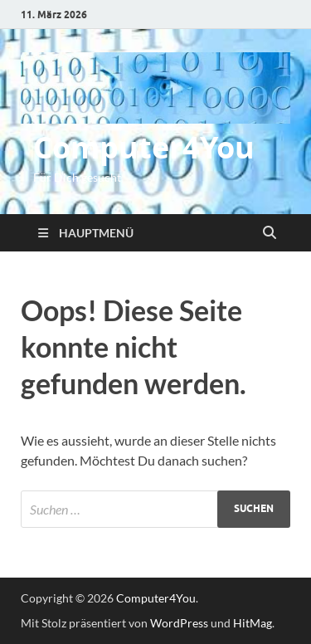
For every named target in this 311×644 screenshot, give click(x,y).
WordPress (179, 623)
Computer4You (144, 147)
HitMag (253, 623)
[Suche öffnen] (270, 233)
